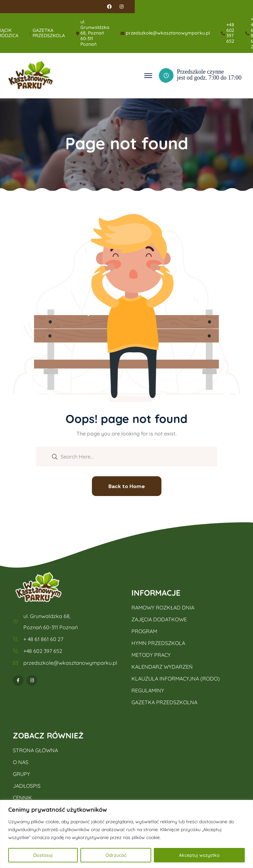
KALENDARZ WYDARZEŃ (162, 667)
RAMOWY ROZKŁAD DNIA (163, 608)
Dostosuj (43, 855)
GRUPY (21, 774)
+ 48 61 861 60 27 (43, 639)
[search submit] (55, 456)
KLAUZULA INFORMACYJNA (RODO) (176, 679)
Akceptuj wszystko (199, 855)
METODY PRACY (151, 655)
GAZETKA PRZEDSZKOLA (49, 33)
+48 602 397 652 (230, 33)
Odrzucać (116, 855)
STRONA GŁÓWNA (35, 750)
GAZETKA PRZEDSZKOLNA (164, 702)
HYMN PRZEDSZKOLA (158, 643)
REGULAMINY (148, 690)
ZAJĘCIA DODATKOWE (159, 619)
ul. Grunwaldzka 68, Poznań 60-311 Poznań (95, 33)
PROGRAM (144, 631)
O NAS (21, 762)
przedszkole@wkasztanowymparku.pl (168, 33)
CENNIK (22, 798)
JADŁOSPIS (27, 786)
